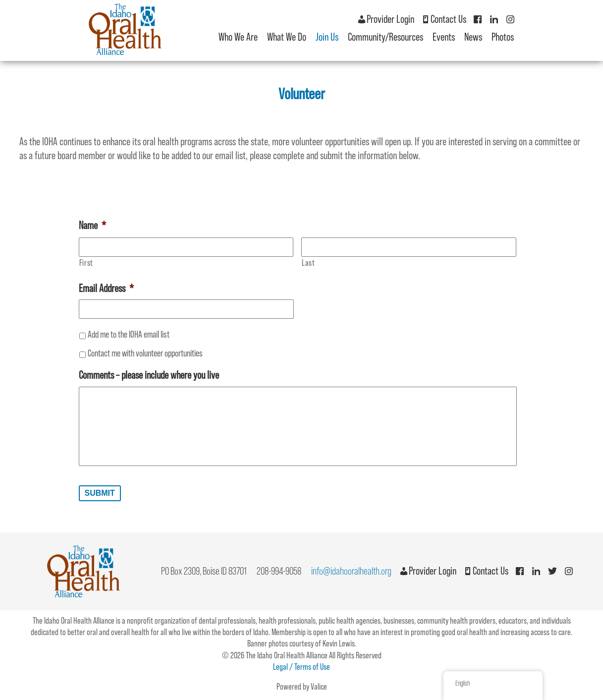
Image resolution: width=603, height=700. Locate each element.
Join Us (327, 37)
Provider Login (385, 19)
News (473, 37)
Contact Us (443, 19)
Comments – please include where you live (149, 375)
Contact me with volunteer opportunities (145, 353)
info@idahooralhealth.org (351, 571)
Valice (319, 687)
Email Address (106, 288)
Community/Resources (385, 37)
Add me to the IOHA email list (129, 334)
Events (444, 37)
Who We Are (238, 37)
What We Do (287, 37)
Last (308, 263)
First (86, 263)
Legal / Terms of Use (301, 667)
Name (92, 225)
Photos (503, 37)
